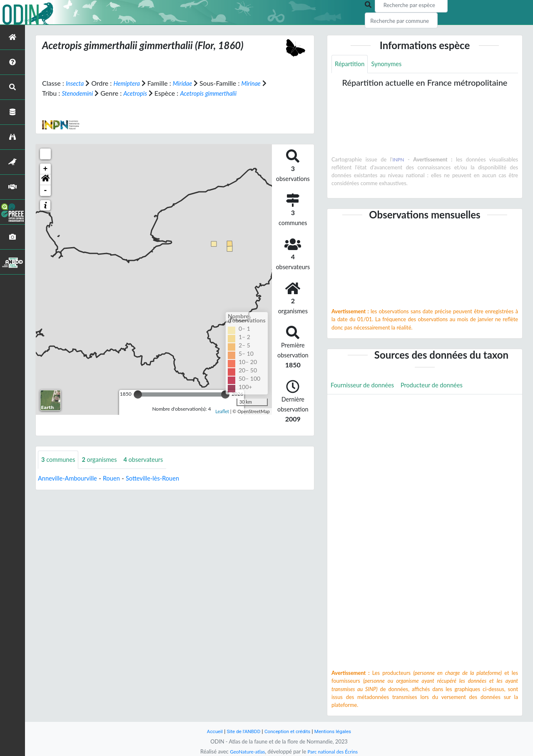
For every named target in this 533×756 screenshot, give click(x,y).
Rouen (118, 479)
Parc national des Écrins (334, 751)
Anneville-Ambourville (70, 479)
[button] (45, 180)
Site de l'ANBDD (240, 731)
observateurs (152, 460)
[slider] (138, 394)
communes (60, 460)
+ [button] (46, 169)
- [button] (46, 191)
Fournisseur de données (365, 387)
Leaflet (222, 411)
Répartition (351, 64)
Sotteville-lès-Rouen (163, 479)
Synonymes (391, 64)
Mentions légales (337, 731)
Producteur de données (441, 387)
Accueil (209, 731)
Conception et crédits (288, 731)
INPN (398, 160)
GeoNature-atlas (245, 751)
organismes (105, 460)
